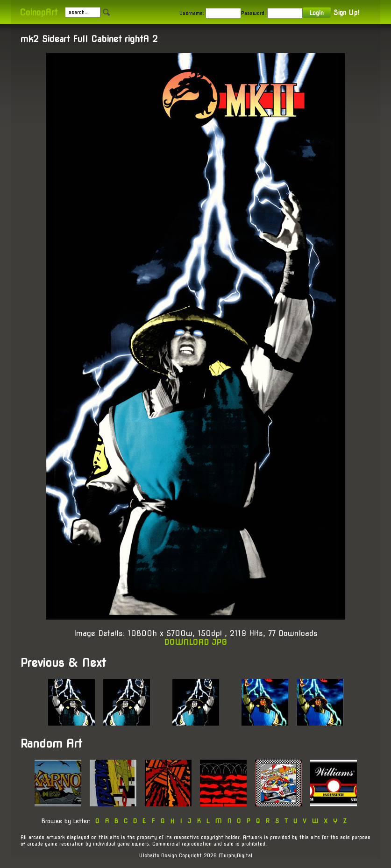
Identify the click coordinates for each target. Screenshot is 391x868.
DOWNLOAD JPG (195, 642)
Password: (253, 13)
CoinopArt (39, 12)
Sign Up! (346, 13)
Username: (192, 13)
